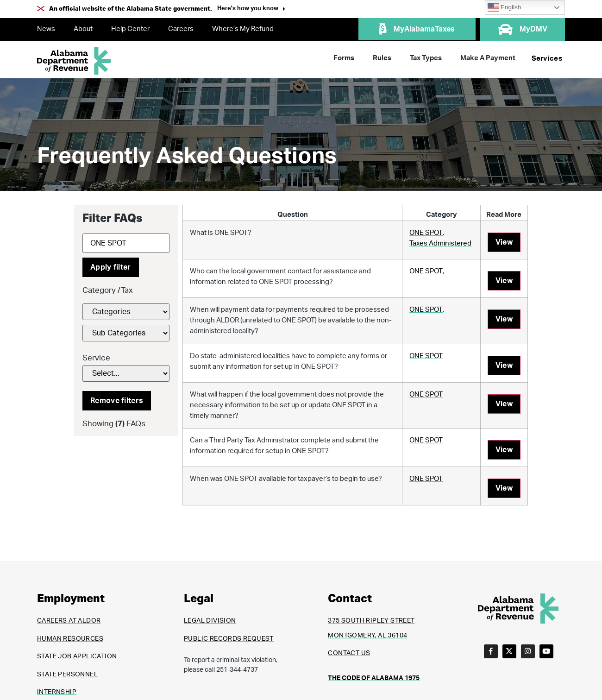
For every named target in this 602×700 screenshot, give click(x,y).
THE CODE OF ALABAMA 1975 (374, 678)
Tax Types (426, 58)
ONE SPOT (426, 233)
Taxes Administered (440, 243)
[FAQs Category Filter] (126, 312)
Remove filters (117, 401)
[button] (251, 9)
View (504, 242)
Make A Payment (488, 58)
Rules (382, 58)
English (504, 7)
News (46, 29)
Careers (181, 29)
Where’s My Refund (243, 29)
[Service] (126, 373)
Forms (344, 58)
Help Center (130, 29)
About (83, 29)
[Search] (126, 243)
